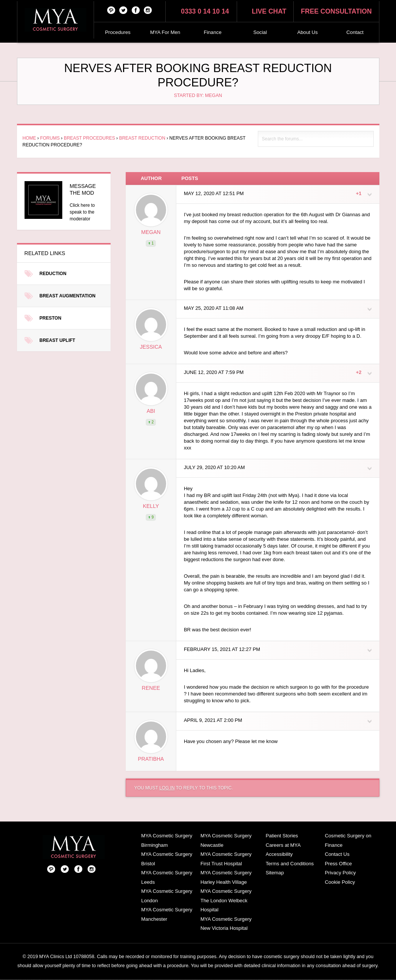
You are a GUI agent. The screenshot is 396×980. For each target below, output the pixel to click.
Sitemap (275, 873)
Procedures (118, 32)
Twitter (123, 10)
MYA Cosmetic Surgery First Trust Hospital (226, 859)
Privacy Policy (341, 873)
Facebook (136, 10)
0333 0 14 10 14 (205, 11)
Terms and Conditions (290, 864)
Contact (355, 32)
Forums (50, 138)
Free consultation (336, 11)
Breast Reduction (142, 138)
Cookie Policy (340, 882)
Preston (51, 318)
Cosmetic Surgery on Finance (348, 840)
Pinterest (111, 10)
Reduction (53, 274)
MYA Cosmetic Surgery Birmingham (167, 840)
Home (29, 138)
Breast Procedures (89, 138)
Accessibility (279, 854)
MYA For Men (165, 32)
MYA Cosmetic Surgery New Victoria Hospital (226, 924)
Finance (213, 32)
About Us (307, 32)
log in (167, 788)
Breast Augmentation (68, 296)
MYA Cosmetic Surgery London (167, 896)
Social (260, 32)
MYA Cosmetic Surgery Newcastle (226, 840)
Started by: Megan (198, 95)
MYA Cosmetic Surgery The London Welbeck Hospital (226, 900)
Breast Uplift (58, 340)
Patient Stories (282, 836)
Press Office (339, 864)
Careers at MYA (283, 845)
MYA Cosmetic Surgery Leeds (167, 877)
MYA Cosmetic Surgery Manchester (167, 914)
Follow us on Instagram (148, 10)
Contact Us (337, 854)
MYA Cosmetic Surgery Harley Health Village (226, 877)
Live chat (269, 11)
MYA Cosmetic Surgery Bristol (167, 859)
